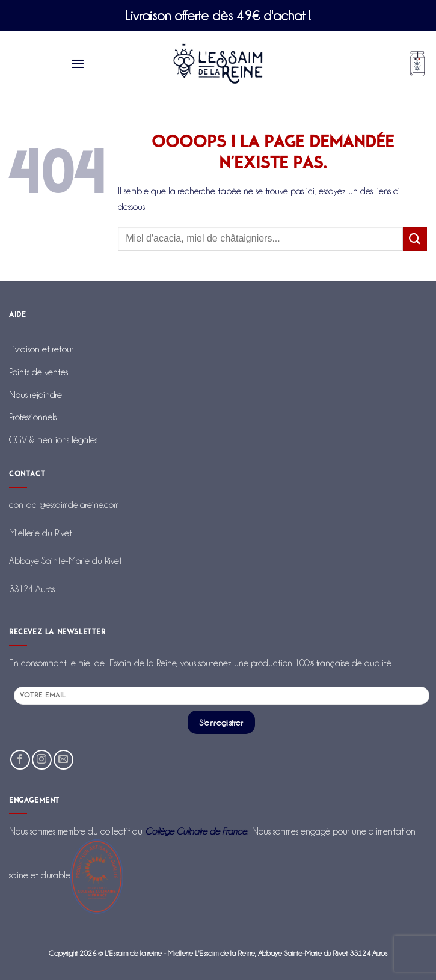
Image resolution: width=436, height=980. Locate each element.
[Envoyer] (415, 239)
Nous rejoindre (35, 395)
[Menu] (78, 63)
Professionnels (33, 417)
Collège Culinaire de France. (196, 831)
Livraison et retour (41, 349)
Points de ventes (38, 372)
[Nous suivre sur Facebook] (20, 760)
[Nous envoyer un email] (63, 760)
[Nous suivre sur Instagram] (42, 760)
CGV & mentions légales (53, 440)
